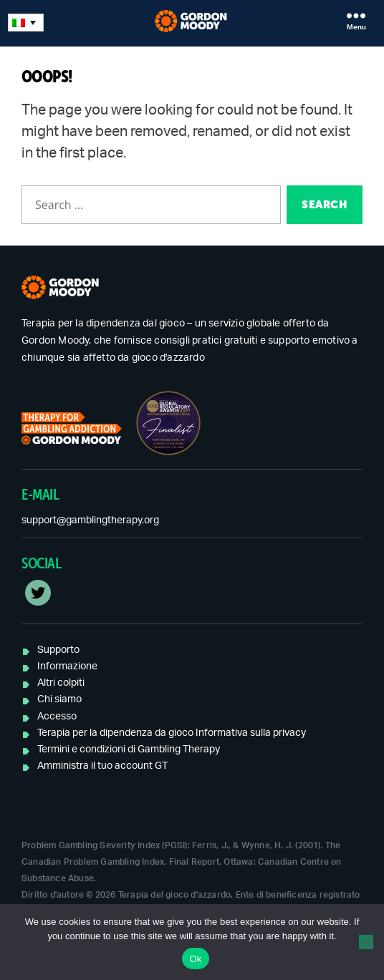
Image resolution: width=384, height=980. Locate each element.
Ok (195, 959)
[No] (366, 942)
